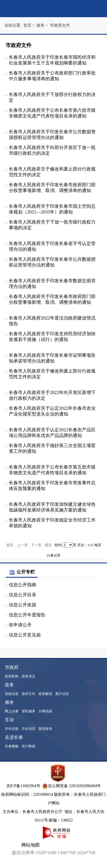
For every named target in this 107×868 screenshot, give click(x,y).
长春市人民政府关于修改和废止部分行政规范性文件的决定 (52, 172)
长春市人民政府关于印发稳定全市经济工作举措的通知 (52, 523)
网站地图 (31, 845)
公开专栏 (22, 572)
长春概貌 (12, 746)
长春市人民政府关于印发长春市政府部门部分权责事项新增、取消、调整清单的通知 (52, 188)
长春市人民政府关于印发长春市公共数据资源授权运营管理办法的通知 (52, 135)
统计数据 (29, 746)
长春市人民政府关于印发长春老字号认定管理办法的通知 (52, 246)
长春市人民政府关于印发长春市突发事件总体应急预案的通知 (52, 486)
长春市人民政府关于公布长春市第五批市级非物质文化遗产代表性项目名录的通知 (52, 470)
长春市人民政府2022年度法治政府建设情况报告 (52, 321)
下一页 (36, 545)
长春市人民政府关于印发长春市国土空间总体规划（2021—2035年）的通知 (52, 209)
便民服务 (29, 711)
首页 (10, 545)
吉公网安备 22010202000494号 (72, 786)
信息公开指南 (23, 585)
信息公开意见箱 (25, 635)
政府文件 (29, 694)
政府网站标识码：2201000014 (27, 794)
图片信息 (62, 694)
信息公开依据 (23, 605)
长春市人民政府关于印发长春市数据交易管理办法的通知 (52, 284)
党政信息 (12, 694)
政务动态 (29, 676)
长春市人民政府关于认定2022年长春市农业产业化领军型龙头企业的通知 (52, 411)
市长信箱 (12, 729)
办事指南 (45, 711)
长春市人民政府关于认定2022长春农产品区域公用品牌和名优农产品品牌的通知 (52, 433)
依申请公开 (20, 625)
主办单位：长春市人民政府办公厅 (33, 812)
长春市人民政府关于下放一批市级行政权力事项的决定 (52, 225)
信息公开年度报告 (27, 615)
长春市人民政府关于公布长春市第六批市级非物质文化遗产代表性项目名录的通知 (52, 113)
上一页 (23, 545)
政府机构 (12, 676)
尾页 (48, 545)
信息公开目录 (23, 595)
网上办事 (12, 711)
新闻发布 (45, 729)
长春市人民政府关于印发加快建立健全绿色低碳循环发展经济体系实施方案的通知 (52, 507)
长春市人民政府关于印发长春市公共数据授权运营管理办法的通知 (52, 262)
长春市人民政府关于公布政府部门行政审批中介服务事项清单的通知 (52, 76)
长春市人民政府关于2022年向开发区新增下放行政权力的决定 (52, 395)
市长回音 (29, 729)
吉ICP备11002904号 (23, 786)
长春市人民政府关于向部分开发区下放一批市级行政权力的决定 (52, 150)
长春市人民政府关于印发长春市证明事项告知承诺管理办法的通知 (52, 358)
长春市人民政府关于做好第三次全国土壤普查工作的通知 (52, 448)
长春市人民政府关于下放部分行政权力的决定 (52, 97)
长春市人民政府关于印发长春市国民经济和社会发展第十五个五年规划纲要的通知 (52, 60)
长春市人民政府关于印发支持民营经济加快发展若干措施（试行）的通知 (52, 337)
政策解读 (45, 694)
